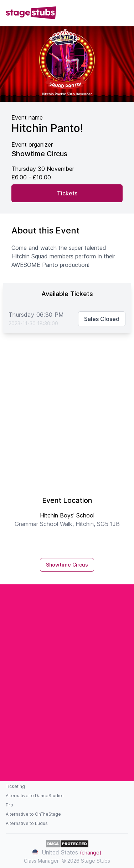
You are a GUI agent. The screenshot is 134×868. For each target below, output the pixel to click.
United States (67, 852)
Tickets (67, 193)
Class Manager (41, 861)
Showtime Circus (67, 565)
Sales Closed (102, 319)
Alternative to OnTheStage (33, 814)
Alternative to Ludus (27, 823)
